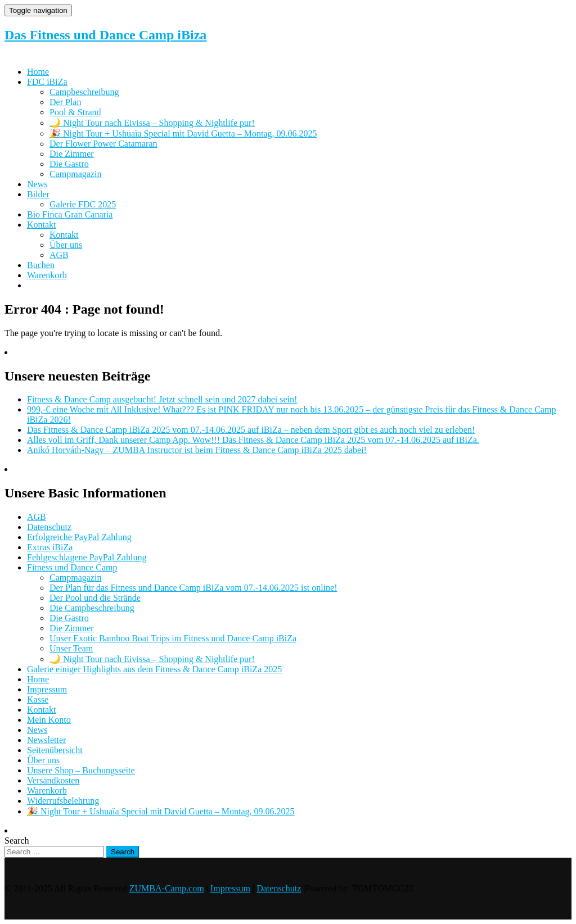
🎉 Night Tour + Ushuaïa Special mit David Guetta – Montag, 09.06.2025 (183, 133)
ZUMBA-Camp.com (167, 888)
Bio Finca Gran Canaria (70, 214)
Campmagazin (75, 174)
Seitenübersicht (55, 750)
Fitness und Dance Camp (72, 567)
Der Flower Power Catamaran (103, 144)
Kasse (38, 699)
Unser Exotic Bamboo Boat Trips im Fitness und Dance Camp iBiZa (173, 638)
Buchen (41, 265)
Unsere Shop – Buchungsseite (81, 770)
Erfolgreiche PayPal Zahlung (79, 537)
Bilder (38, 194)
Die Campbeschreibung (92, 608)
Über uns (66, 245)
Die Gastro (69, 164)
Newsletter (46, 740)
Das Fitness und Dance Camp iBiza (105, 35)
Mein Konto (49, 720)
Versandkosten (53, 780)
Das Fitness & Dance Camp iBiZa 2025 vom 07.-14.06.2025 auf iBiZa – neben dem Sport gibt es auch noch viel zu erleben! (251, 430)
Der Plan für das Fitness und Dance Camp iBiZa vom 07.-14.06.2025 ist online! (193, 588)
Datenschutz (49, 527)
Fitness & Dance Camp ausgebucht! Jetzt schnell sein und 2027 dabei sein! (162, 399)
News (37, 184)
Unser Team (71, 648)
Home (38, 72)
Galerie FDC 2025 (83, 204)
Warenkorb (47, 275)
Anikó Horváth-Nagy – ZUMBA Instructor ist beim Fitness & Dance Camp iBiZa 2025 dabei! (197, 450)
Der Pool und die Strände (95, 598)
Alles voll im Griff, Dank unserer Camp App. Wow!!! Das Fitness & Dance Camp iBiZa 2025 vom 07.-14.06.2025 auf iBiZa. (253, 440)
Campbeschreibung (84, 92)
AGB (59, 255)
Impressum (47, 689)
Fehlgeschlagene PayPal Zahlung (87, 557)
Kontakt (42, 225)
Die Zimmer (72, 154)
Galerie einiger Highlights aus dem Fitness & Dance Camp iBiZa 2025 (154, 669)
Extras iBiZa (50, 547)
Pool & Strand (75, 112)
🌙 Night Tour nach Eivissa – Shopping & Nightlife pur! (152, 123)
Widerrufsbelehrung (63, 801)
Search (17, 841)
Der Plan (65, 102)
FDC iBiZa (47, 82)
